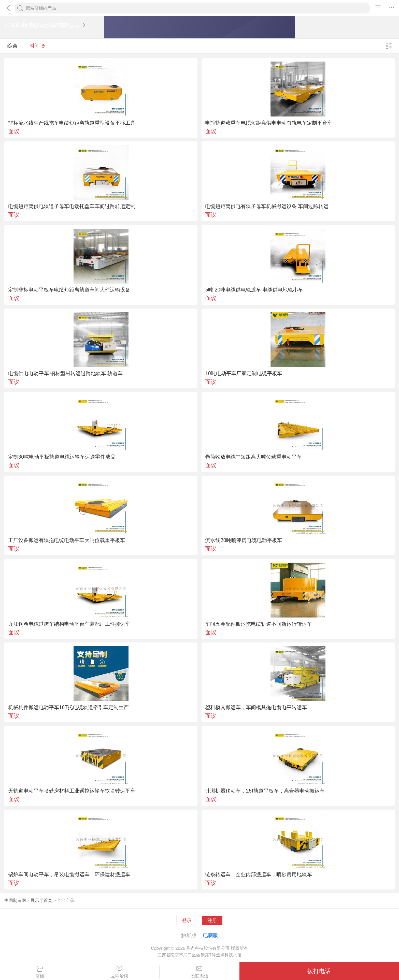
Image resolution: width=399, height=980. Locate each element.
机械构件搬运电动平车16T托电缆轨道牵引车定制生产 (69, 707)
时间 (37, 46)
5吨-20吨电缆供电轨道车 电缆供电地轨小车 (254, 290)
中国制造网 (15, 900)
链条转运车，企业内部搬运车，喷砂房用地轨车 (259, 874)
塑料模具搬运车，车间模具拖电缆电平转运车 (256, 707)
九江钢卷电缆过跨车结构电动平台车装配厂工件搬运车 (69, 624)
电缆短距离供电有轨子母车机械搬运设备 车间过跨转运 (267, 206)
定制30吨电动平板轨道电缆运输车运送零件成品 (62, 457)
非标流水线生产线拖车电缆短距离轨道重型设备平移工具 (72, 123)
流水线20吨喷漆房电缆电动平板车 (244, 540)
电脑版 (210, 935)
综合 (12, 46)
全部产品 (65, 900)
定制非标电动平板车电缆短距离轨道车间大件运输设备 (69, 290)
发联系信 (199, 972)
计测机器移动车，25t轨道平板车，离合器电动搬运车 (265, 791)
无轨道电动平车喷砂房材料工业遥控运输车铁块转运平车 (72, 791)
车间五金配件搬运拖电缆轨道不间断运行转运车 (259, 624)
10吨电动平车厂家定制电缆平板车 (244, 373)
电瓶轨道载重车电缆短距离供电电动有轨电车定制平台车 (269, 123)
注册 (212, 920)
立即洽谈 (120, 972)
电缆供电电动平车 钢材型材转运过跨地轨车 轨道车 (65, 373)
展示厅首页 (41, 900)
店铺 (40, 972)
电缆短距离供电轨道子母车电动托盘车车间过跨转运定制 (72, 206)
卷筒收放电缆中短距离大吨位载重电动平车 (253, 457)
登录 (187, 920)
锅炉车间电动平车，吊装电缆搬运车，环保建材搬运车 (69, 874)
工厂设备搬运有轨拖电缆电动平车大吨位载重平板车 (67, 540)
